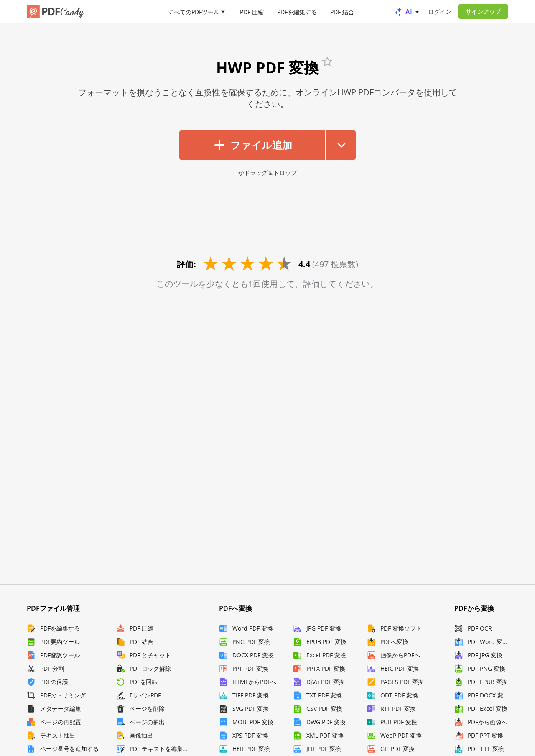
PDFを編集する (297, 11)
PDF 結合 (342, 11)
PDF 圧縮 (252, 11)
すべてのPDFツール (194, 11)
